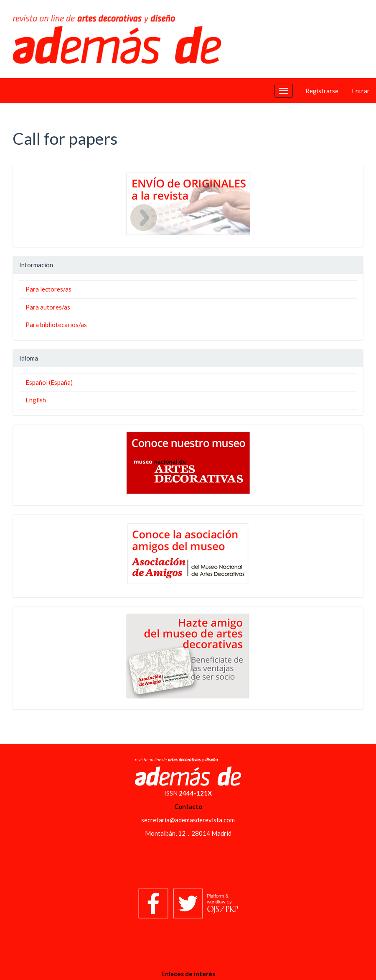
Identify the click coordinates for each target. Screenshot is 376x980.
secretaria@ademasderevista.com (188, 820)
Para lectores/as (48, 289)
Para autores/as (48, 307)
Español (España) (49, 382)
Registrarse (322, 91)
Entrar (361, 91)
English (36, 400)
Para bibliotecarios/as (56, 325)
